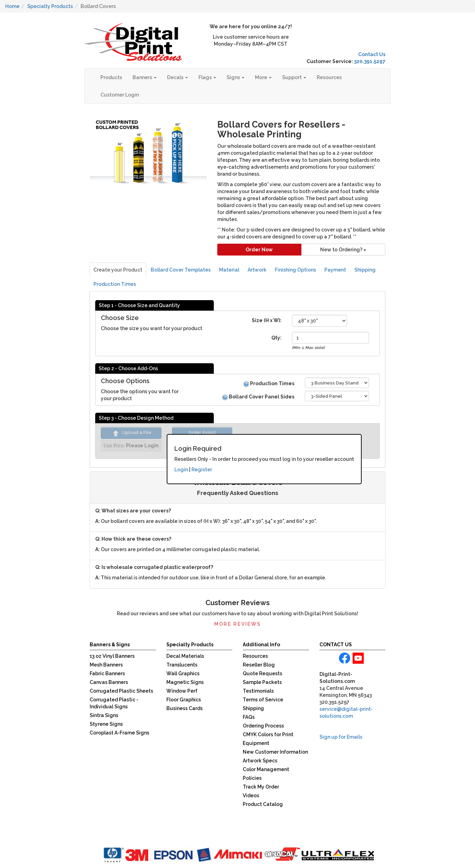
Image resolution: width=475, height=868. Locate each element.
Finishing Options (295, 270)
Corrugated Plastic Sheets (121, 691)
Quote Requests (262, 673)
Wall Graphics (183, 673)
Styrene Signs (106, 724)
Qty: (276, 338)
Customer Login (120, 95)
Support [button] (294, 77)
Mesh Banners (106, 665)
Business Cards (184, 708)
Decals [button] (178, 77)
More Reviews (237, 624)
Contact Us (372, 54)
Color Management (266, 769)
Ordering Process (263, 726)
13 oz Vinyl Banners (112, 656)
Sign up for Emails (341, 737)
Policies (252, 778)
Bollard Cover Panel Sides (258, 397)
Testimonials (258, 691)
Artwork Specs (260, 761)
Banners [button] (145, 77)
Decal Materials (185, 656)
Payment (335, 270)
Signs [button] (236, 77)
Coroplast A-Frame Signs (119, 733)
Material (229, 270)
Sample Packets (262, 682)
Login (181, 470)
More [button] (263, 77)
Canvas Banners (109, 682)
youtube (358, 658)
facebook (345, 658)
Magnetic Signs (185, 682)
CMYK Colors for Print (268, 734)
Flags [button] (207, 77)
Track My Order (261, 787)
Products (111, 77)
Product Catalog (263, 804)
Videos (251, 795)
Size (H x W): (267, 320)
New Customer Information (275, 752)
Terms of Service (263, 700)
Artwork (257, 270)
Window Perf (182, 691)
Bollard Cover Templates (181, 270)
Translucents (182, 665)
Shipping (365, 270)
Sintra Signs (104, 715)
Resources (329, 77)
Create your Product (118, 270)
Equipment (256, 743)
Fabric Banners (107, 673)
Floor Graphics (184, 700)
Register (202, 470)
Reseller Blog (259, 665)
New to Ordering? (343, 250)
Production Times (115, 284)
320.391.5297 (370, 61)
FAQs (249, 717)
